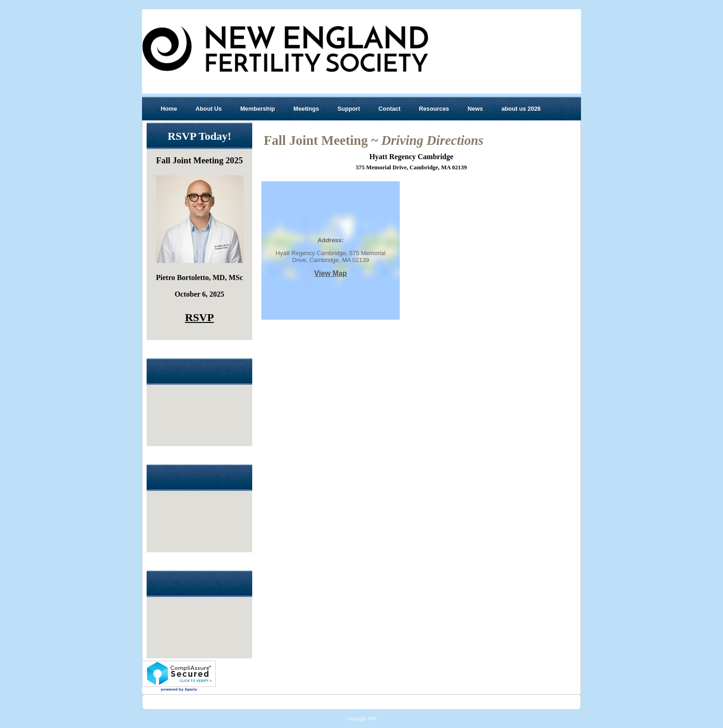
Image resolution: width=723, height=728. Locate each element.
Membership (258, 109)
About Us (209, 109)
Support (349, 109)
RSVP (199, 317)
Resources (434, 109)
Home (169, 109)
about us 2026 (521, 109)
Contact (390, 109)
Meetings (306, 109)
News (475, 109)
